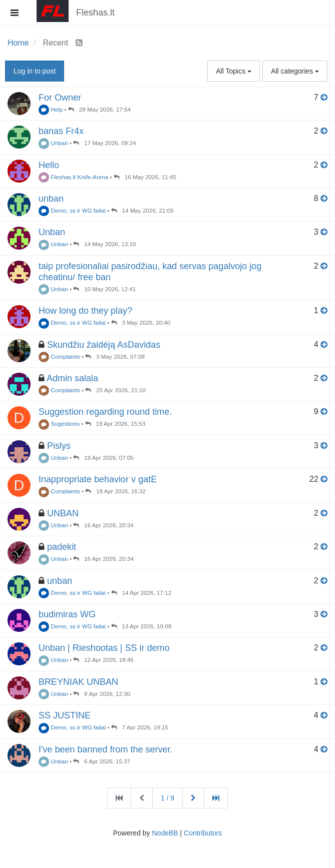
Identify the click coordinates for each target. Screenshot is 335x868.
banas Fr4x (61, 131)
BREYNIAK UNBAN (78, 682)
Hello (49, 165)
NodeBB (165, 833)
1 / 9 (167, 798)
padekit (62, 547)
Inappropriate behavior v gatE (98, 479)
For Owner (60, 98)
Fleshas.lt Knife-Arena (73, 177)
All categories (295, 71)
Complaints (59, 356)
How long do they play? (85, 311)
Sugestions (59, 423)
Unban (53, 143)
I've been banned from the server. (106, 749)
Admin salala (72, 378)
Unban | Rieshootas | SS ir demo (104, 648)
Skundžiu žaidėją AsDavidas (104, 345)
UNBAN (63, 513)
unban (51, 199)
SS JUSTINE (65, 715)
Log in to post (35, 71)
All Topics (234, 71)
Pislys (59, 446)
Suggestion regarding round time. (105, 412)
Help (51, 109)
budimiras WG (67, 614)
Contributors (203, 833)
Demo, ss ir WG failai (72, 210)
